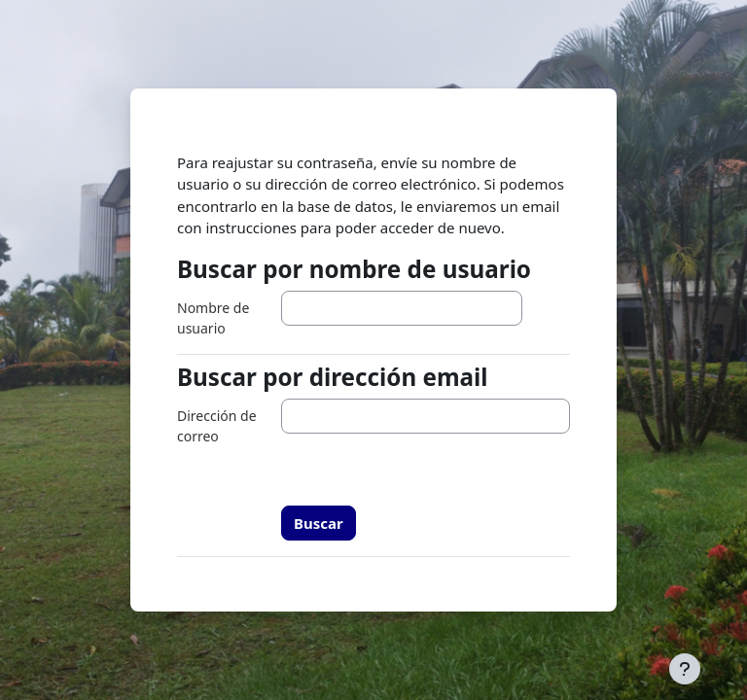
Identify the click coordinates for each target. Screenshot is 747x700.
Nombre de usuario (213, 318)
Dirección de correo (217, 426)
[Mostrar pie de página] (685, 669)
